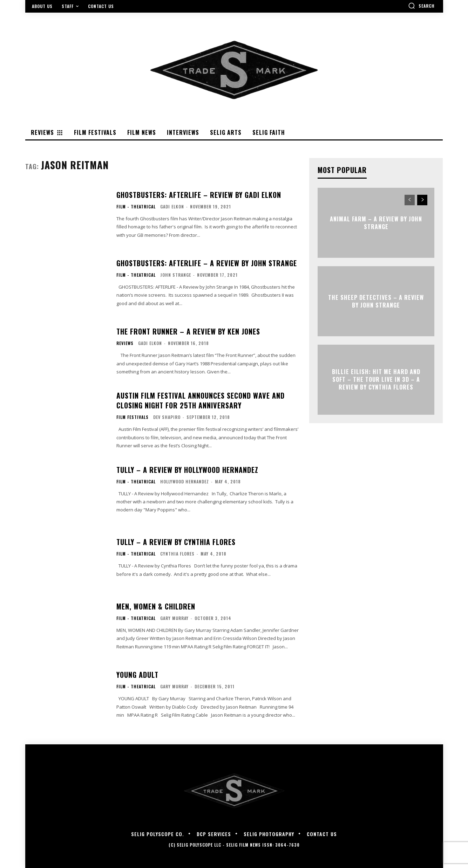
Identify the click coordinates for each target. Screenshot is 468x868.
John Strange (176, 275)
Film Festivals (133, 417)
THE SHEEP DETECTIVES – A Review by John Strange (376, 301)
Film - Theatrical (136, 207)
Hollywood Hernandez (185, 481)
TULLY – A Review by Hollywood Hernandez (187, 470)
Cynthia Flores (177, 554)
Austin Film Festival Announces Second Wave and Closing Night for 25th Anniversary (201, 400)
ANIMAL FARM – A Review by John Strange (376, 222)
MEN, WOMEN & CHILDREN (156, 606)
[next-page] (422, 200)
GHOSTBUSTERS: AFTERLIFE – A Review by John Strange (207, 263)
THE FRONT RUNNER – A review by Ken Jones (188, 331)
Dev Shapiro (167, 417)
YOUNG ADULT (137, 675)
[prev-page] (410, 200)
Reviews (125, 343)
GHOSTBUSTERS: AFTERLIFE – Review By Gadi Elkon (199, 195)
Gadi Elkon (172, 206)
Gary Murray (174, 618)
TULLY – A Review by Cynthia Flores (176, 542)
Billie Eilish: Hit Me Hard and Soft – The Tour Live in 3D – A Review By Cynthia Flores (376, 380)
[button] (421, 6)
